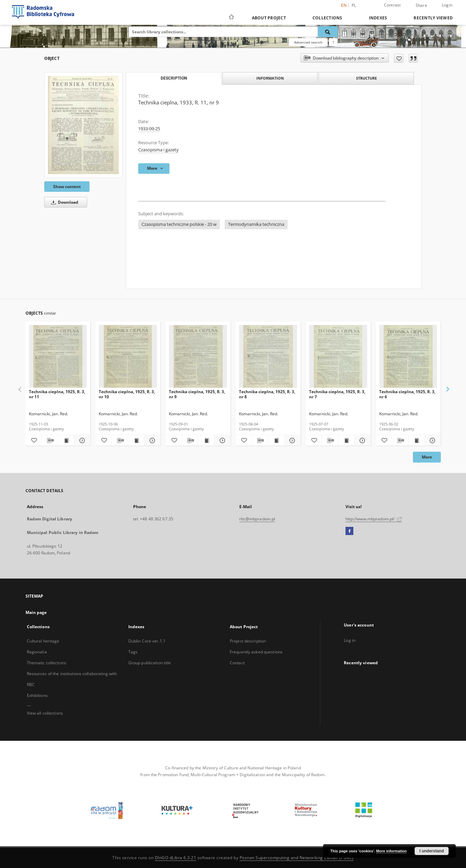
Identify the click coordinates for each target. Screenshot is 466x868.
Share (421, 5)
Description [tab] (174, 78)
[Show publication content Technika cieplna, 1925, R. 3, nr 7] (346, 440)
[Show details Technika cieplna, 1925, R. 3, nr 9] (221, 440)
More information (391, 851)
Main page (36, 612)
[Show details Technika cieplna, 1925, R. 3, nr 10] (151, 440)
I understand (432, 851)
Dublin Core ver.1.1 (147, 641)
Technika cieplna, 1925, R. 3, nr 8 (267, 394)
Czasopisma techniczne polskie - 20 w (179, 224)
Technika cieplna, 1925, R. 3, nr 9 (197, 394)
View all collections (45, 713)
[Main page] (231, 18)
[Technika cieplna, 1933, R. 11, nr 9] (83, 125)
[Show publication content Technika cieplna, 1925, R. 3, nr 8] (276, 440)
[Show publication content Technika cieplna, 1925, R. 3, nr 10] (136, 440)
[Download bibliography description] (50, 440)
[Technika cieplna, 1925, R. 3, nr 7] (338, 357)
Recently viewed (433, 18)
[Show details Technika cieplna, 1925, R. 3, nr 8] (292, 440)
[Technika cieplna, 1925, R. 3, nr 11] (58, 357)
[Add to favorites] (399, 58)
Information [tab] (270, 78)
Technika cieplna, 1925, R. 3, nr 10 (127, 394)
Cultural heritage (43, 641)
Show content (67, 187)
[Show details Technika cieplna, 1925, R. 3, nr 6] (432, 440)
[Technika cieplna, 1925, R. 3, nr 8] (268, 357)
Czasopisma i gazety (158, 150)
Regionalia (37, 652)
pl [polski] (354, 5)
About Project (269, 18)
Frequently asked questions (256, 652)
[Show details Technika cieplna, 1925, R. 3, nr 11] (81, 440)
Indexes (378, 18)
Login (447, 5)
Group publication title (150, 663)
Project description (248, 641)
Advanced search (308, 42)
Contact (237, 663)
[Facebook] (349, 531)
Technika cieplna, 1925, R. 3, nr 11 (57, 394)
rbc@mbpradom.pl (257, 519)
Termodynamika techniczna (256, 224)
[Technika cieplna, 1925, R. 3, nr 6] (408, 357)
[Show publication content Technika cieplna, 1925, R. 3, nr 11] (66, 440)
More (427, 457)
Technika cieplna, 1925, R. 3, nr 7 (337, 394)
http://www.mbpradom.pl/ (374, 519)
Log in (350, 640)
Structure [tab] (366, 78)
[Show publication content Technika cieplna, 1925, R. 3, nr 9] (206, 440)
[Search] (328, 32)
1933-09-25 (149, 129)
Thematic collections (47, 663)
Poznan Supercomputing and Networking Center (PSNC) (297, 858)
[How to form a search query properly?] (333, 42)
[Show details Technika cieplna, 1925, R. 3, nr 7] (362, 440)
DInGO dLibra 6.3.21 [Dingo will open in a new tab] (176, 858)
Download (63, 202)
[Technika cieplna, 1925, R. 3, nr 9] (198, 357)
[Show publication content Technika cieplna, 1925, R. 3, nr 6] (416, 440)
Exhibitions (37, 695)
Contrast (392, 5)
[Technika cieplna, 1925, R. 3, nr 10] (128, 357)
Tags (133, 652)
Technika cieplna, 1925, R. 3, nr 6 (407, 394)
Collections (327, 18)
